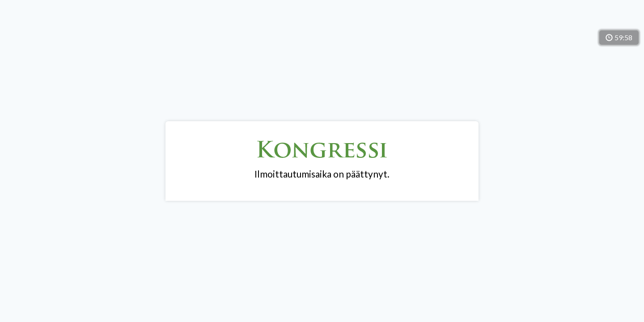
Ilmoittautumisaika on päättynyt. (322, 174)
